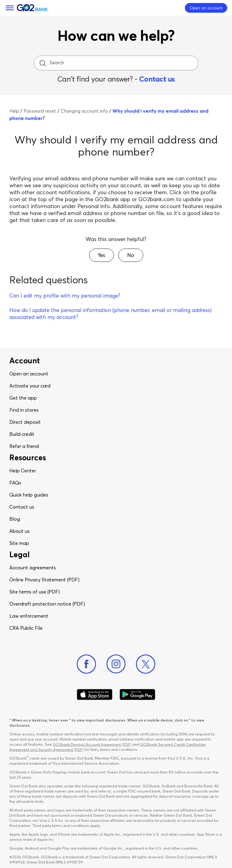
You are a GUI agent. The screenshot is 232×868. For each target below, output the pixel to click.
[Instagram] (116, 664)
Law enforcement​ (29, 616)
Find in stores (24, 410)
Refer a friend (24, 446)
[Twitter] (146, 664)
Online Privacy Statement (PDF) (44, 580)
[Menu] (10, 8)
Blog (15, 519)
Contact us (157, 79)
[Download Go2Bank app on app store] (95, 695)
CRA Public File (26, 628)
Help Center (23, 471)
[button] (101, 255)
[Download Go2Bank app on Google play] (137, 695)
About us (19, 531)
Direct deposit (25, 422)
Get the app (23, 398)
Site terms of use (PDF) (35, 592)
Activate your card (30, 386)
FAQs (15, 483)
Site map (19, 543)
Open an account (29, 374)
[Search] (117, 63)
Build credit (22, 434)
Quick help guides (29, 495)
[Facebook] (86, 664)
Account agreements (33, 567)
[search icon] (42, 63)
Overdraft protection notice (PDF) (47, 604)
